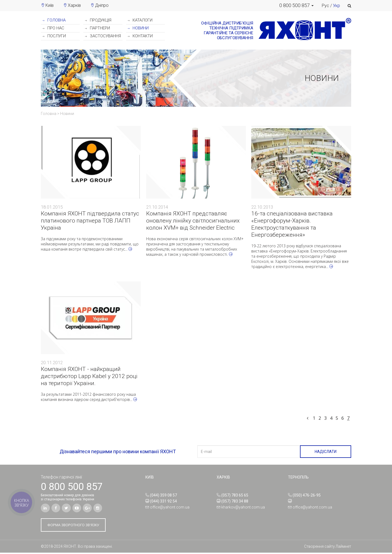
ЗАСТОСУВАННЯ (103, 36)
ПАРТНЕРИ (97, 28)
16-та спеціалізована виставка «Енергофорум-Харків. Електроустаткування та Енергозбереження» (292, 224)
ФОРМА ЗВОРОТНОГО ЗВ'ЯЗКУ (76, 526)
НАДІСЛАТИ (326, 452)
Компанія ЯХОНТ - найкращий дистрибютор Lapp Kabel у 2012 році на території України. (89, 376)
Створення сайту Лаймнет (328, 548)
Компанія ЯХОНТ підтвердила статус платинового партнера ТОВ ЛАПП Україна (90, 221)
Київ (50, 5)
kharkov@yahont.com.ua (243, 507)
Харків (74, 5)
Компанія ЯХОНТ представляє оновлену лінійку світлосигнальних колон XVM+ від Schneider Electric (193, 221)
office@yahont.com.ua (170, 507)
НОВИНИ (138, 28)
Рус (325, 6)
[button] (296, 5)
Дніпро (102, 5)
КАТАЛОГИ (140, 20)
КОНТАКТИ (140, 36)
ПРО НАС (53, 28)
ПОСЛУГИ (54, 36)
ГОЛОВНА (54, 20)
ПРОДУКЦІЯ (98, 20)
